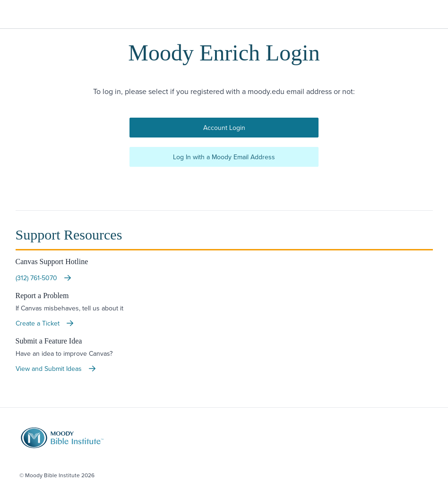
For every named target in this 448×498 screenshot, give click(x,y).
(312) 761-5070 (44, 278)
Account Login (224, 128)
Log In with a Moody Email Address (224, 157)
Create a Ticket (45, 323)
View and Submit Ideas (56, 369)
